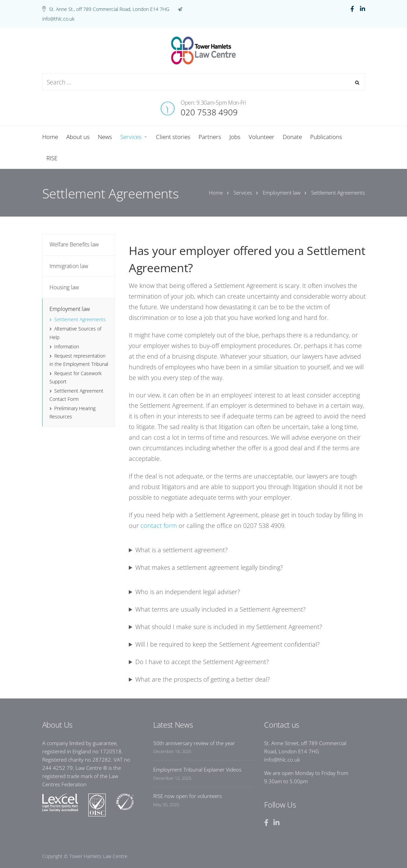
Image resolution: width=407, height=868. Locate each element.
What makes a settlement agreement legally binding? (209, 567)
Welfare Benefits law (74, 244)
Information (67, 346)
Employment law (282, 193)
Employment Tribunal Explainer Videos (197, 769)
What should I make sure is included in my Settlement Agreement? (229, 627)
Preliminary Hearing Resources (72, 412)
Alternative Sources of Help (75, 333)
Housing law (64, 287)
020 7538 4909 (209, 112)
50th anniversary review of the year (194, 743)
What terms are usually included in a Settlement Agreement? (221, 609)
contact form (159, 525)
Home (216, 193)
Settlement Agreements (80, 319)
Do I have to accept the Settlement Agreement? (202, 662)
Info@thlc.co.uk (282, 760)
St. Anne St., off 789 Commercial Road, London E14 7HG (109, 9)
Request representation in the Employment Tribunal (79, 360)
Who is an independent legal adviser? (188, 592)
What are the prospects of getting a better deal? (203, 679)
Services (243, 193)
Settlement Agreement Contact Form (76, 395)
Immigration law (69, 266)
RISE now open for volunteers (188, 796)
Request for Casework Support (76, 377)
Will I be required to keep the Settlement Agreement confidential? (228, 644)
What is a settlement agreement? (182, 550)
